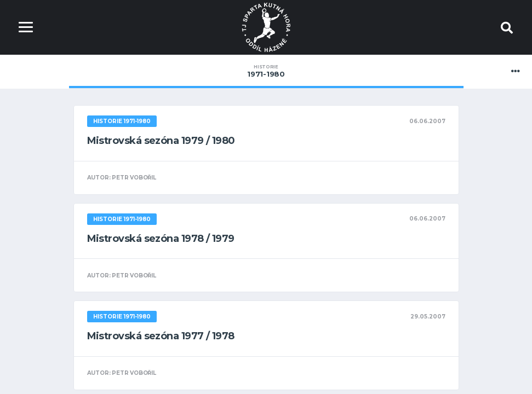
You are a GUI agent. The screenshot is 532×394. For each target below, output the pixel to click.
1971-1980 (266, 71)
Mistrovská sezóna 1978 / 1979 (161, 239)
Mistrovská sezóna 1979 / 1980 (161, 141)
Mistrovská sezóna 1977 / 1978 (161, 336)
